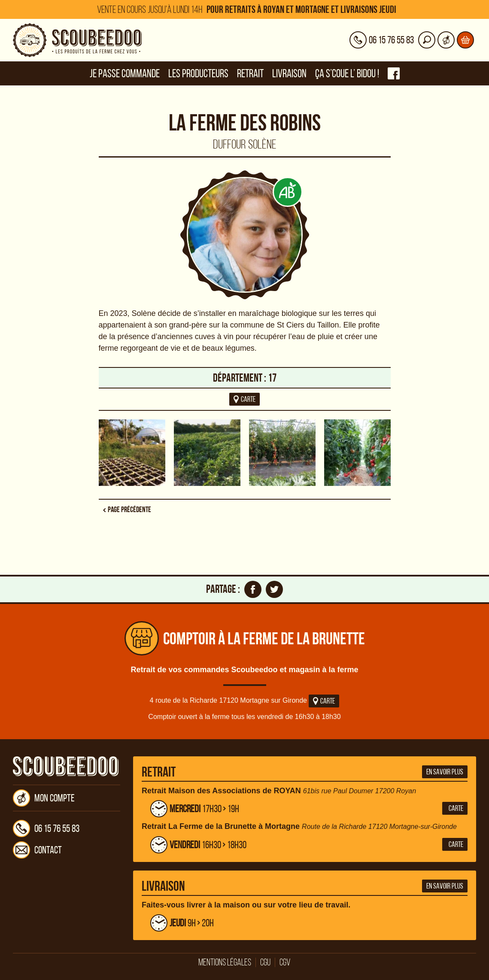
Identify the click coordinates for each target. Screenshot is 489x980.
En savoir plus (445, 772)
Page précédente (129, 510)
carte (244, 399)
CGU (265, 962)
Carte (324, 701)
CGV (285, 962)
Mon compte (44, 798)
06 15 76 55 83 (46, 828)
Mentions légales (225, 962)
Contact (37, 850)
